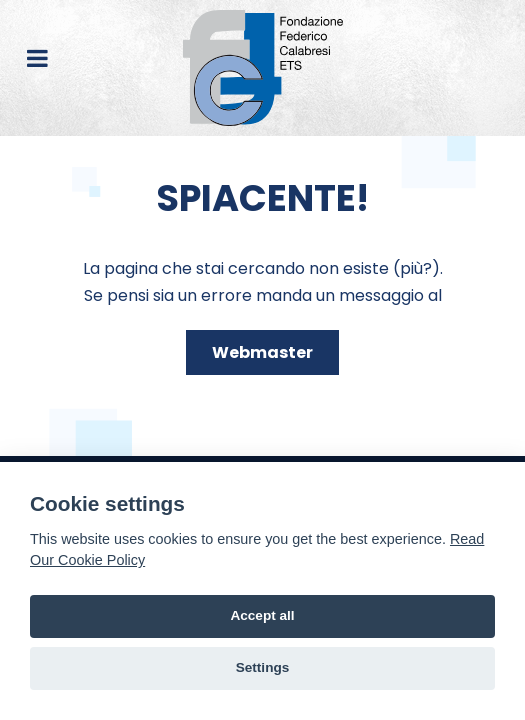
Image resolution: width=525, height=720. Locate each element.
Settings (263, 667)
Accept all (262, 615)
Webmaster (262, 352)
